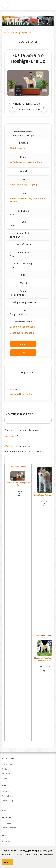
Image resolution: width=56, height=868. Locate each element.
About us (6, 774)
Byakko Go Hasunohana (22, 327)
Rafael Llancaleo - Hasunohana (26, 162)
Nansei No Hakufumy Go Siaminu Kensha (27, 200)
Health (5, 805)
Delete (23, 353)
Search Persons (9, 823)
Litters (5, 810)
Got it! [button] (8, 862)
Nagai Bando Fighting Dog (24, 184)
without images (11, 436)
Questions (6, 841)
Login (4, 778)
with (38, 430)
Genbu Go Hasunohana (22, 333)
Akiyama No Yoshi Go (21, 394)
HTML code (9, 446)
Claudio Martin (18, 148)
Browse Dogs (8, 801)
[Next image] (43, 108)
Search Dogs (7, 796)
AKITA (7, 33)
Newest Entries (8, 765)
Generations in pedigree (19, 414)
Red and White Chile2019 (18, 493)
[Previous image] (13, 108)
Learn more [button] (48, 855)
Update (23, 344)
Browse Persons (9, 828)
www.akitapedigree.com (21, 33)
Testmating (7, 792)
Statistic (5, 769)
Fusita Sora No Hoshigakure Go (18, 479)
